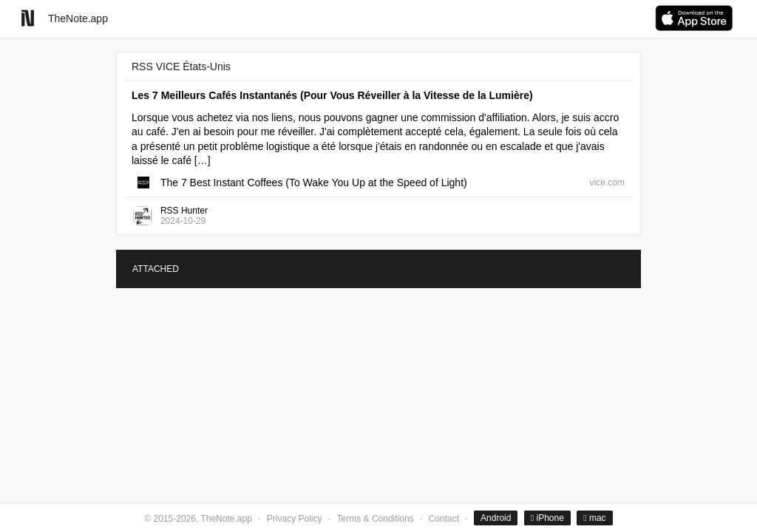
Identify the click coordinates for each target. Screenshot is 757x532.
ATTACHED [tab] (156, 269)
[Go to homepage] (28, 18)
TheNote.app (78, 18)
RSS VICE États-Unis (181, 66)
